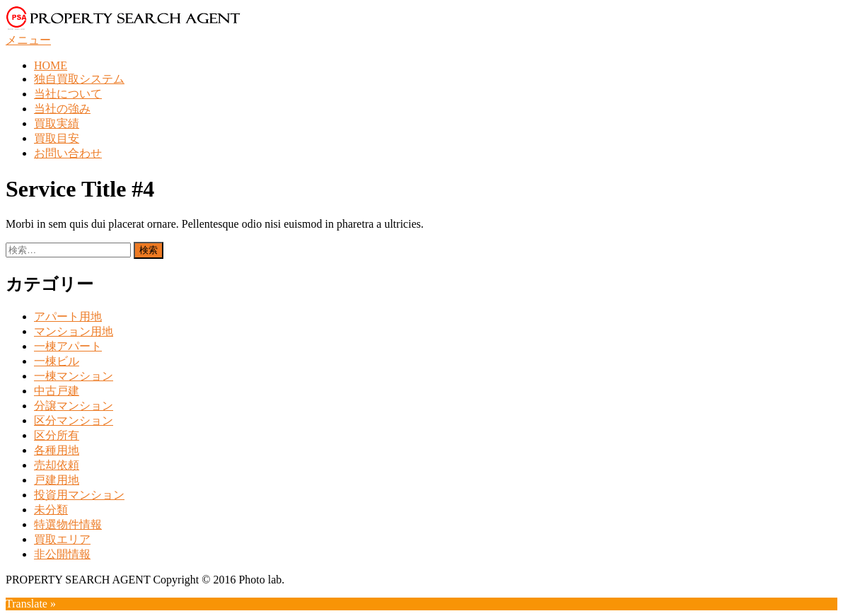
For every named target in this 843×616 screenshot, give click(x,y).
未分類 (51, 510)
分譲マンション (74, 406)
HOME (51, 65)
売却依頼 (57, 465)
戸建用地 (57, 480)
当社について (68, 94)
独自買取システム (79, 79)
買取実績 (57, 123)
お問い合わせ (68, 153)
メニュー (28, 40)
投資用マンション (79, 495)
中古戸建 (57, 391)
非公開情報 (62, 554)
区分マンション (74, 420)
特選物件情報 (68, 524)
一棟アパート (68, 346)
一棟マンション (74, 376)
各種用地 (57, 450)
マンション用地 (74, 331)
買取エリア (62, 539)
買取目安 (57, 138)
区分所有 (57, 435)
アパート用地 (68, 316)
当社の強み (62, 109)
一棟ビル (57, 361)
